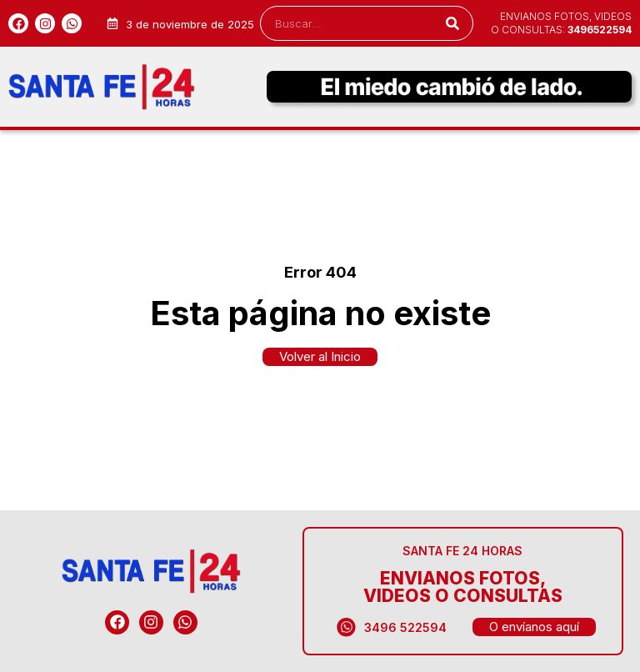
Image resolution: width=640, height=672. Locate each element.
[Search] (452, 23)
